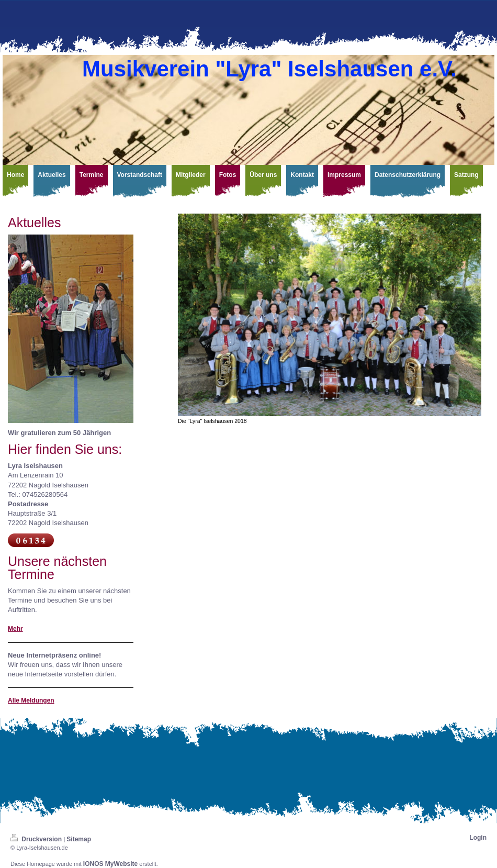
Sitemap (79, 839)
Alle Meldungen (31, 700)
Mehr (15, 629)
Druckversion (37, 839)
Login (478, 838)
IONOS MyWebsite (110, 864)
